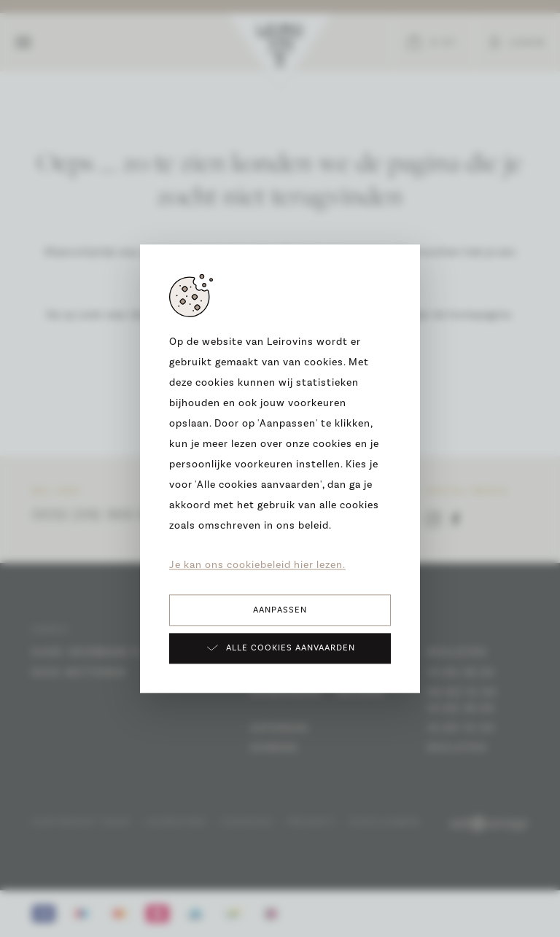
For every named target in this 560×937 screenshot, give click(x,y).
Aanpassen (280, 610)
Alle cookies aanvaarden (280, 648)
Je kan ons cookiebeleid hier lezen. (257, 565)
